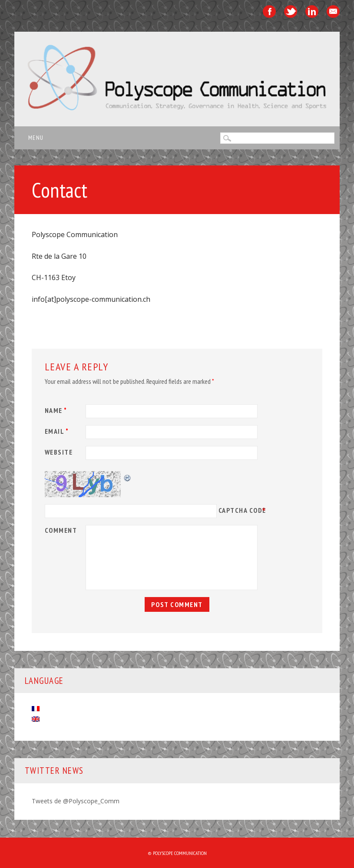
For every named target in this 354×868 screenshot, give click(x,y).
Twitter (291, 12)
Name (57, 410)
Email (333, 12)
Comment (61, 530)
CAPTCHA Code (242, 510)
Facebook (269, 12)
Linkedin (312, 12)
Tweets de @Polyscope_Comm (76, 801)
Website (59, 452)
